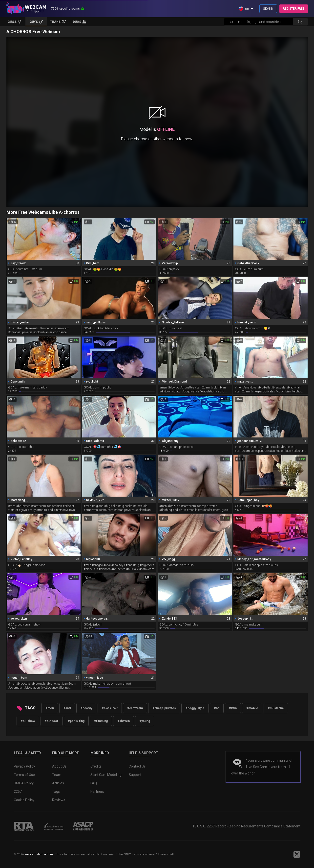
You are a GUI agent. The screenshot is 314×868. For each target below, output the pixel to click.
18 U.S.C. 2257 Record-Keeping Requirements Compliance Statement (246, 826)
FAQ (94, 783)
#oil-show (28, 721)
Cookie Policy (24, 800)
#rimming (101, 721)
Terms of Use (24, 775)
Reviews (59, 800)
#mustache (276, 708)
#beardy (86, 708)
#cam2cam (135, 708)
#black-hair (110, 708)
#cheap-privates (164, 708)
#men (50, 708)
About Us (59, 766)
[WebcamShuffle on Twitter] (297, 854)
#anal (67, 708)
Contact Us (137, 766)
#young (145, 721)
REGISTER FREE (294, 9)
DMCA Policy (24, 783)
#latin (233, 708)
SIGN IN (268, 9)
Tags (56, 792)
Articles (58, 783)
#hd (217, 708)
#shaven (124, 721)
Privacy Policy (24, 766)
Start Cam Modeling (106, 775)
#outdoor (52, 721)
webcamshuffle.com (39, 854)
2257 (18, 792)
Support (135, 775)
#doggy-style (195, 708)
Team (57, 775)
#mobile (252, 708)
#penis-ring (76, 721)
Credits (96, 766)
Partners (97, 792)
